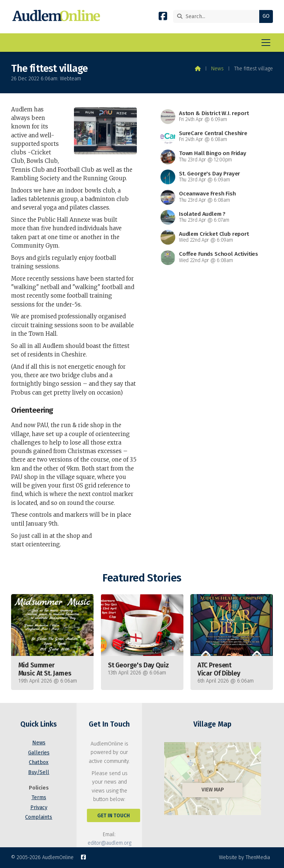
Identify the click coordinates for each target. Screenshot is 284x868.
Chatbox (39, 762)
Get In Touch (114, 816)
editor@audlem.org (109, 843)
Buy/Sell (39, 772)
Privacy (39, 807)
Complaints (39, 817)
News (217, 69)
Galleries (39, 753)
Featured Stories (142, 578)
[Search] (218, 16)
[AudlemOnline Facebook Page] (163, 18)
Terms (39, 797)
